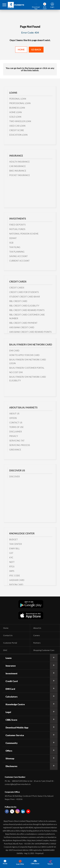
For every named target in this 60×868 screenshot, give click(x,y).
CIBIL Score (11, 720)
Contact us (16, 423)
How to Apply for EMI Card (24, 355)
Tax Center (16, 544)
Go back (36, 50)
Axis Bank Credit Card (22, 327)
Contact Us (8, 635)
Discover (14, 477)
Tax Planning (17, 252)
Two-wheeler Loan (20, 121)
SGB (11, 243)
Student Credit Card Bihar (25, 297)
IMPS (12, 571)
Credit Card (12, 681)
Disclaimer (16, 432)
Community (12, 743)
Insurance (11, 666)
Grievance (15, 450)
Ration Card (16, 585)
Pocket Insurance (20, 175)
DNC (5, 650)
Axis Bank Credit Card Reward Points (30, 332)
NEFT (12, 562)
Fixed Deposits (17, 225)
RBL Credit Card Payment (23, 323)
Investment (12, 673)
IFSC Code (15, 576)
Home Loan (16, 112)
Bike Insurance (18, 171)
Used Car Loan (17, 126)
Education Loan (18, 135)
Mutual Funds (17, 229)
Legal (8, 712)
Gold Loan (15, 117)
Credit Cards (17, 288)
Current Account (19, 261)
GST (11, 553)
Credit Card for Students (24, 292)
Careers (37, 635)
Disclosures (11, 766)
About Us (14, 414)
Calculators (12, 697)
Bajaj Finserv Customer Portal (27, 368)
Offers (13, 418)
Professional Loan (20, 103)
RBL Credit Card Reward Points (27, 310)
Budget (14, 539)
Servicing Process (20, 445)
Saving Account (18, 256)
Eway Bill (14, 548)
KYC (11, 558)
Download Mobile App (17, 727)
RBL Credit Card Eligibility (24, 306)
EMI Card (14, 351)
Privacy (14, 436)
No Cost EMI (16, 372)
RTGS (12, 567)
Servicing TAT (17, 441)
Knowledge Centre (15, 704)
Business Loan (17, 108)
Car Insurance (18, 166)
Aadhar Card (17, 580)
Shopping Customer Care (44, 650)
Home (21, 50)
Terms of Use (16, 427)
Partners (37, 643)
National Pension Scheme (24, 234)
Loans (9, 658)
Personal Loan (18, 99)
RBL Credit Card (18, 301)
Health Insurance (20, 162)
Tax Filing (15, 247)
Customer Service (15, 735)
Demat (13, 238)
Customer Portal (10, 643)
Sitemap (10, 758)
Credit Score (17, 130)
